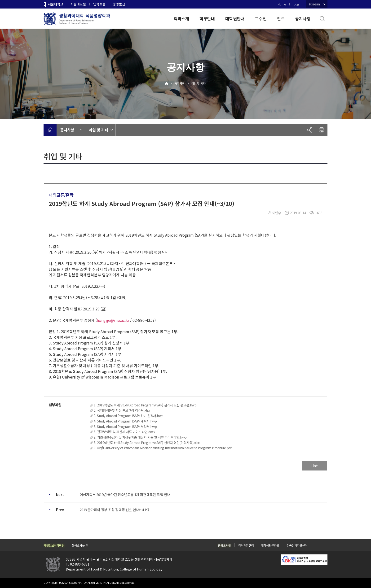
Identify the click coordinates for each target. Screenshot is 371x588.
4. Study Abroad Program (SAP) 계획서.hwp (125, 421)
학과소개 (181, 18)
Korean (314, 4)
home (50, 130)
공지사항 (303, 18)
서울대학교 (55, 4)
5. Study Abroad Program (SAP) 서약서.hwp (125, 427)
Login (298, 4)
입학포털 (99, 4)
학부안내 (207, 18)
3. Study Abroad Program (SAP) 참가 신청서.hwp (129, 416)
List (315, 466)
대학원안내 (235, 18)
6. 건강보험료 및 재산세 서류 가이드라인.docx (124, 432)
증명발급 (119, 4)
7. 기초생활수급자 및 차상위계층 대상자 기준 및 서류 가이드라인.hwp (140, 437)
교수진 (261, 18)
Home (282, 4)
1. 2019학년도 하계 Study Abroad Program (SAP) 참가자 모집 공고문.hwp (145, 405)
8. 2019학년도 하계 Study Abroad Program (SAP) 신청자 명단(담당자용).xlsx (147, 443)
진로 (281, 18)
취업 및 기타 (198, 83)
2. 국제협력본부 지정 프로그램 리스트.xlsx (122, 410)
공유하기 (310, 130)
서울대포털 (78, 4)
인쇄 (322, 130)
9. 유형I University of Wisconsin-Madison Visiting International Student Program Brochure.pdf (163, 448)
